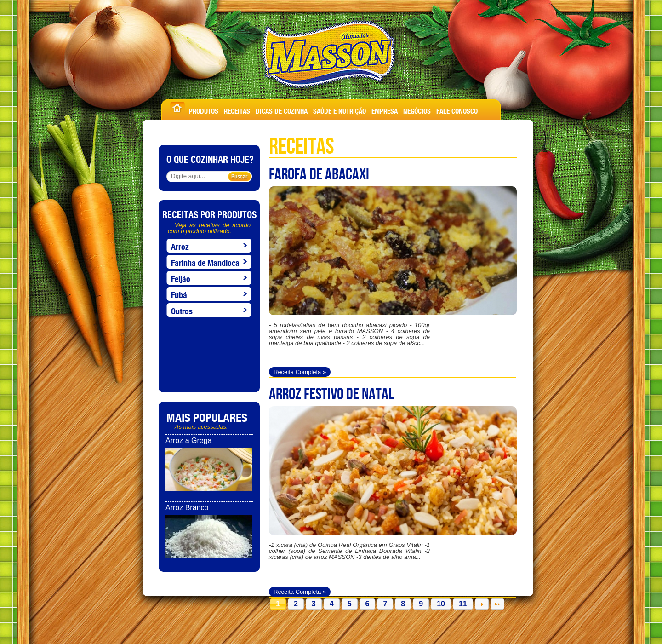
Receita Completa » (300, 372)
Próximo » (482, 604)
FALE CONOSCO (457, 110)
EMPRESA (385, 110)
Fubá (179, 293)
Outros (182, 310)
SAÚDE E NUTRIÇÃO (340, 110)
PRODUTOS (204, 110)
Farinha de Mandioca (205, 261)
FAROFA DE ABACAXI (319, 173)
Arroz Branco (187, 508)
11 (463, 604)
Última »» (497, 604)
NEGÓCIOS (417, 110)
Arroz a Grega (188, 440)
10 (441, 604)
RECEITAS (237, 110)
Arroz (180, 245)
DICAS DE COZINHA (282, 110)
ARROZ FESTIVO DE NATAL (331, 393)
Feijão (181, 277)
